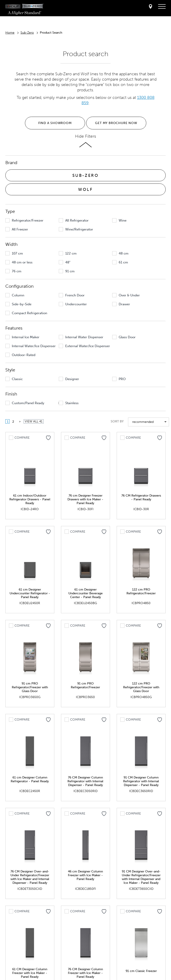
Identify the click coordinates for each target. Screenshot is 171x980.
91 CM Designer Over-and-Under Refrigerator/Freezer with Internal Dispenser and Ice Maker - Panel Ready (141, 877)
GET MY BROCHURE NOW (116, 123)
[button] (7, 220)
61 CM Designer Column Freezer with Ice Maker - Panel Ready (30, 973)
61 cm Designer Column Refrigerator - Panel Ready (30, 779)
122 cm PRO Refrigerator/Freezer (141, 591)
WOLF (85, 189)
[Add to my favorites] (48, 438)
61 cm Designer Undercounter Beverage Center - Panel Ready (85, 593)
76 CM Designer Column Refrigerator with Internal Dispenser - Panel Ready (85, 781)
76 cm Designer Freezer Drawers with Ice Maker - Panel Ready (85, 499)
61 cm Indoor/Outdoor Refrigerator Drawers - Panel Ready (30, 499)
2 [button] (13, 421)
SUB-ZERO (86, 175)
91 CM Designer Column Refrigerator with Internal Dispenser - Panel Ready (141, 781)
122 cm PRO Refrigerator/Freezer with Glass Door (141, 687)
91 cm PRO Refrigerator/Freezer (85, 685)
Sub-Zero (27, 33)
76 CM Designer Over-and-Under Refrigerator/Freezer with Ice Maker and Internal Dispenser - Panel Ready (30, 877)
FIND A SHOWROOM (55, 123)
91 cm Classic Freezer (141, 971)
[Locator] (151, 7)
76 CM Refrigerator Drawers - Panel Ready (141, 497)
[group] (31, 220)
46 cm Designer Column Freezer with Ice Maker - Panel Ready (85, 875)
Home (10, 33)
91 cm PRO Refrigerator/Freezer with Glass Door (30, 687)
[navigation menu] (162, 7)
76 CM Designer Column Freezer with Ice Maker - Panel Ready (85, 973)
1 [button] (8, 421)
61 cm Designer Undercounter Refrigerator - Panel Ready (30, 593)
